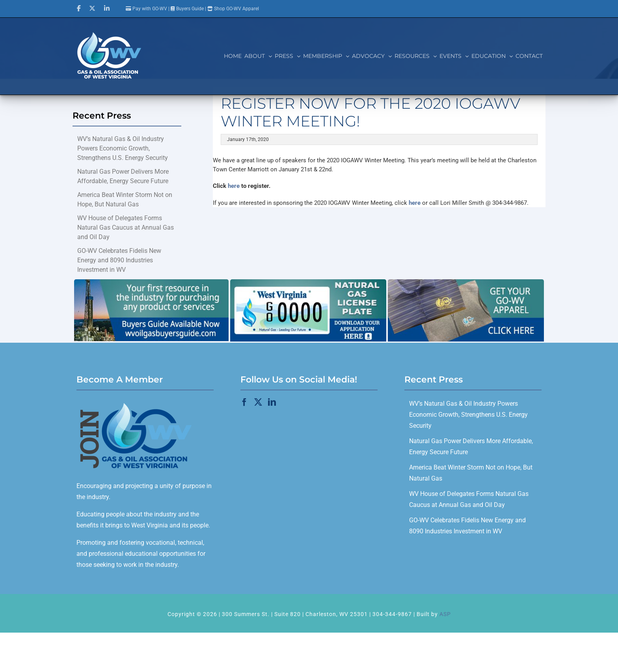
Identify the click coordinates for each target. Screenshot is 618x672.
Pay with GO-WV (146, 9)
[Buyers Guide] (151, 282)
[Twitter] (258, 402)
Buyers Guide (190, 9)
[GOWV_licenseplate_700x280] (308, 282)
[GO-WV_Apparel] (466, 282)
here (234, 186)
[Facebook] (244, 402)
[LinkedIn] (272, 402)
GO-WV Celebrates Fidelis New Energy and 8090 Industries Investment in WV (119, 260)
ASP (445, 614)
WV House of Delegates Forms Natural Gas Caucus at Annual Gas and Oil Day (126, 227)
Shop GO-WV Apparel (236, 9)
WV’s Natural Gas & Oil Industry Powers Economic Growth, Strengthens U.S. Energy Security (123, 148)
